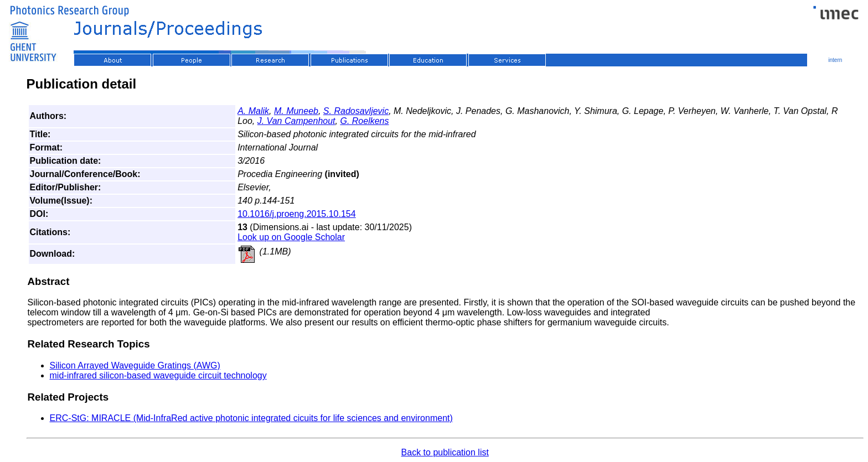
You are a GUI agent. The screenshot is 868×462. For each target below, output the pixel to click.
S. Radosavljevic (356, 111)
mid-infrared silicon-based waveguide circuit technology (158, 375)
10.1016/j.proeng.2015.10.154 (297, 214)
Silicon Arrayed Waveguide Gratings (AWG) (135, 365)
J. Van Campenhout (296, 121)
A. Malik (253, 111)
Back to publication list (445, 452)
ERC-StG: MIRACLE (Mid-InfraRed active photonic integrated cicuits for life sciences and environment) (251, 418)
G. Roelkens (364, 121)
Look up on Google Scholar (291, 237)
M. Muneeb (296, 111)
